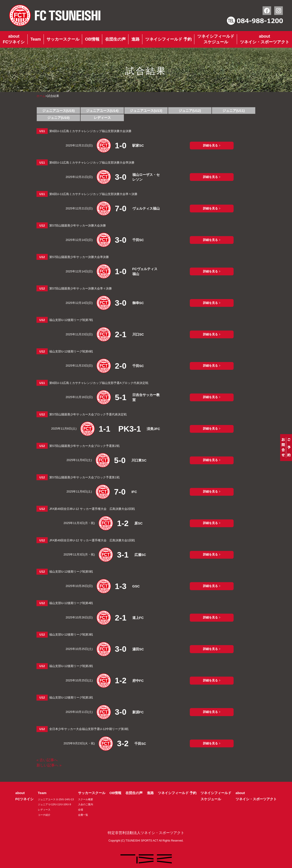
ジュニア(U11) (234, 111)
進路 (136, 39)
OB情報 (92, 39)
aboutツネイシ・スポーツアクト (265, 39)
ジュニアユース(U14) (102, 111)
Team (36, 39)
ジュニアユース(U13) (146, 111)
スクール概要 (86, 799)
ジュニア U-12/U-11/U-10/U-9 (54, 804)
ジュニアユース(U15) (59, 111)
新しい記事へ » (49, 765)
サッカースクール (63, 39)
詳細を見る (210, 145)
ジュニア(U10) (58, 118)
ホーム (41, 96)
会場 (81, 810)
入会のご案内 (86, 804)
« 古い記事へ (47, 760)
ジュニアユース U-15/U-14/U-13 (56, 799)
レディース (102, 118)
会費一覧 (83, 815)
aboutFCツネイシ (14, 39)
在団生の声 (115, 39)
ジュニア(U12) (190, 111)
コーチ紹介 (44, 815)
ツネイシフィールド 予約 (168, 39)
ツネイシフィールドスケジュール (216, 39)
